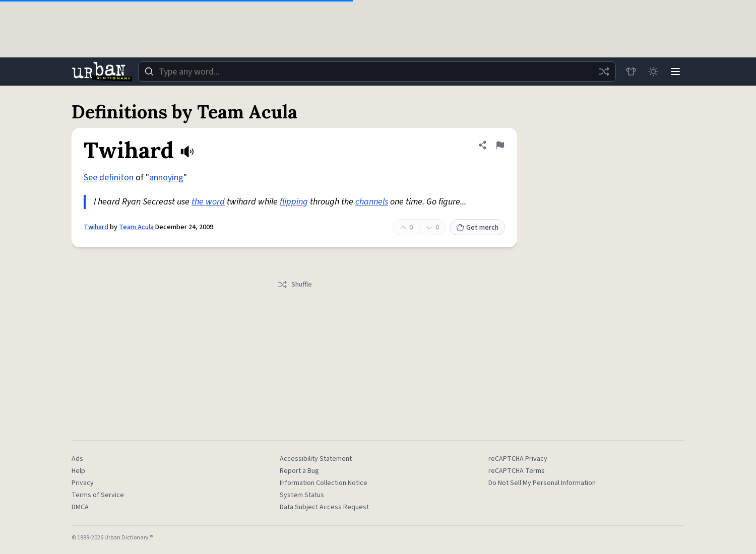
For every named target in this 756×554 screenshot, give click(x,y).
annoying (166, 178)
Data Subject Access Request (324, 507)
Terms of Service (98, 495)
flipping (294, 202)
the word (208, 202)
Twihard (96, 227)
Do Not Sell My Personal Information (542, 483)
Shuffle (295, 285)
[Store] (631, 72)
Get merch (477, 228)
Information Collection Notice (324, 483)
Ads (77, 459)
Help (78, 471)
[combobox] (377, 72)
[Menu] (675, 72)
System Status (302, 495)
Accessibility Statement (316, 459)
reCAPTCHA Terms (517, 471)
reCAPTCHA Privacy (518, 459)
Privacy (83, 483)
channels (372, 202)
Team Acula (136, 227)
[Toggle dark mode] (653, 72)
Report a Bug (299, 471)
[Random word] (604, 72)
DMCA (80, 507)
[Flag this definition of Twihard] (500, 145)
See (90, 178)
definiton (116, 178)
